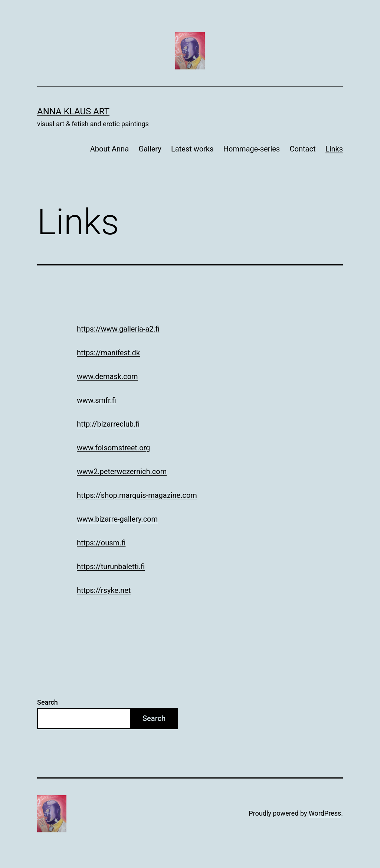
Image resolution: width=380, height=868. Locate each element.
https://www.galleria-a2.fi (118, 329)
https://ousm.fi (101, 543)
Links (334, 149)
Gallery (150, 149)
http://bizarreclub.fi (108, 424)
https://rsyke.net (104, 590)
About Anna (109, 149)
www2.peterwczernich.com (122, 471)
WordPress (325, 813)
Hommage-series (252, 149)
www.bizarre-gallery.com (117, 519)
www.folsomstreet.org (113, 448)
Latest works (192, 149)
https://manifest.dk (108, 353)
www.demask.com (107, 376)
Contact (303, 149)
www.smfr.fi (96, 400)
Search (47, 702)
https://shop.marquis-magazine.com (137, 495)
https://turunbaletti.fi (111, 567)
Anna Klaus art (73, 111)
